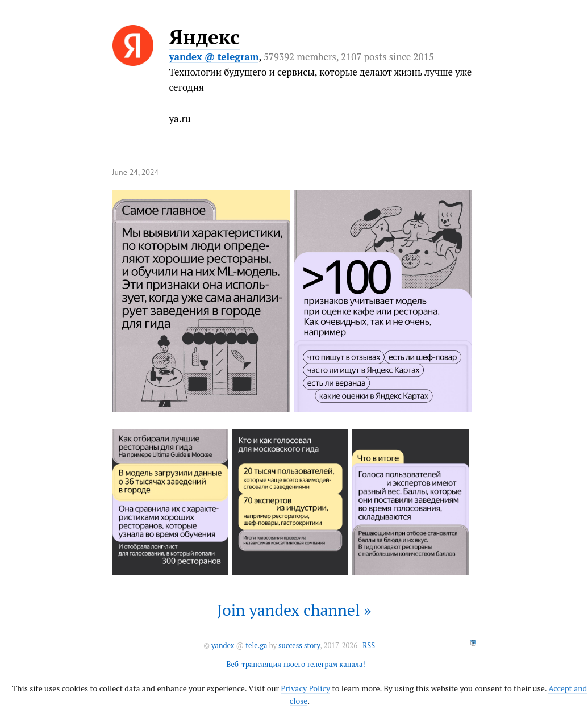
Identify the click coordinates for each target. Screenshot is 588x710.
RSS (369, 646)
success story (299, 646)
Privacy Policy (305, 688)
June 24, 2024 (136, 172)
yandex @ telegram (214, 57)
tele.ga (256, 646)
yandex (223, 646)
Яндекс (205, 37)
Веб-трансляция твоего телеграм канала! (296, 664)
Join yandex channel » (294, 610)
